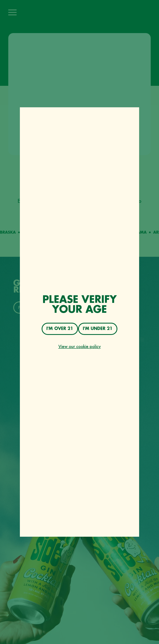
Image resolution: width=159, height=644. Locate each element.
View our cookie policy (80, 346)
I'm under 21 (98, 329)
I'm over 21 (60, 329)
